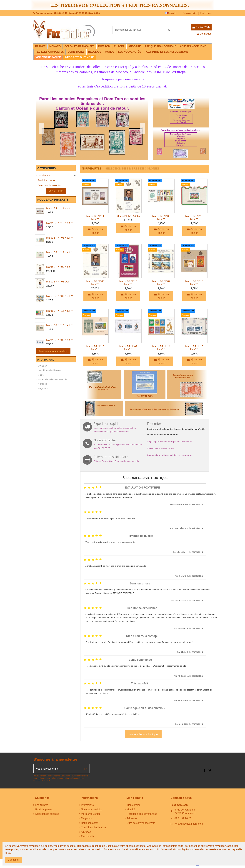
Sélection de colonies (49, 185)
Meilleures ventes (91, 814)
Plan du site (88, 836)
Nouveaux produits (91, 809)
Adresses (132, 818)
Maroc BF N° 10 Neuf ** (59, 325)
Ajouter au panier (95, 231)
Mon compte (206, 13)
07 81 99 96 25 (183, 818)
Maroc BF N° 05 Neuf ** (59, 267)
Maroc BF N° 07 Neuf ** (59, 296)
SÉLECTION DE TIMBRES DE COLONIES (132, 169)
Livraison (42, 366)
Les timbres (44, 176)
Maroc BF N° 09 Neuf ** (59, 340)
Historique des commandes (142, 814)
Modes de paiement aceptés (52, 379)
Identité (131, 809)
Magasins (43, 388)
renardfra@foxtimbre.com (189, 824)
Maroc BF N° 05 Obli (58, 282)
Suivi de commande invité (141, 823)
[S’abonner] (86, 769)
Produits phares (46, 180)
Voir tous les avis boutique (143, 734)
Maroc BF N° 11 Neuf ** (59, 208)
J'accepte (13, 860)
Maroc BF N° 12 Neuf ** (59, 252)
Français (172, 13)
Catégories (47, 168)
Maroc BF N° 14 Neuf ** (59, 311)
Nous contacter (190, 13)
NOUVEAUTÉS (92, 169)
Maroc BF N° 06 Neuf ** (59, 238)
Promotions (87, 805)
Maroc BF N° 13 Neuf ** (59, 223)
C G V (41, 375)
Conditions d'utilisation (49, 370)
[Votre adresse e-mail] (58, 769)
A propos (42, 384)
